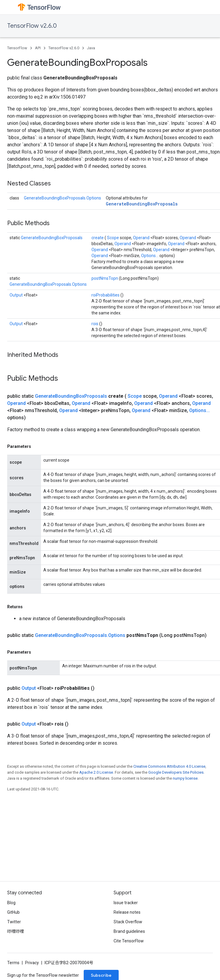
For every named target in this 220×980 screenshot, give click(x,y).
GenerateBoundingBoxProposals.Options (62, 198)
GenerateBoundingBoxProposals (142, 204)
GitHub (13, 912)
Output (17, 295)
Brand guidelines (129, 931)
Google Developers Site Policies (176, 772)
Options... (150, 256)
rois (95, 324)
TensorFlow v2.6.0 (32, 26)
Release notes (127, 912)
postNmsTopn (105, 278)
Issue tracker (126, 903)
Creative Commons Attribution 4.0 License (169, 766)
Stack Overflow (128, 922)
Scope (113, 238)
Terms (13, 963)
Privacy (32, 963)
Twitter (14, 922)
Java (91, 48)
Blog (11, 903)
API (38, 48)
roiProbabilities (106, 295)
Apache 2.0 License (96, 772)
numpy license (185, 778)
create (98, 238)
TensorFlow (17, 48)
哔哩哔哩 (16, 931)
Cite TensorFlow (129, 941)
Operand (142, 238)
